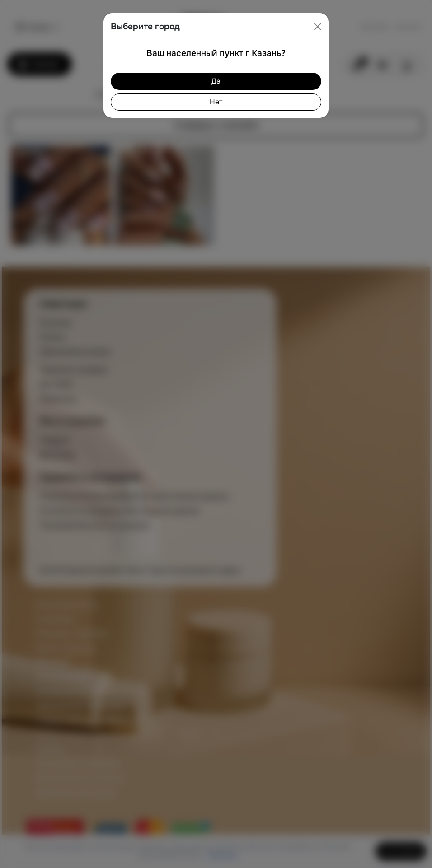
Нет (216, 102)
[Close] (318, 27)
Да (216, 81)
